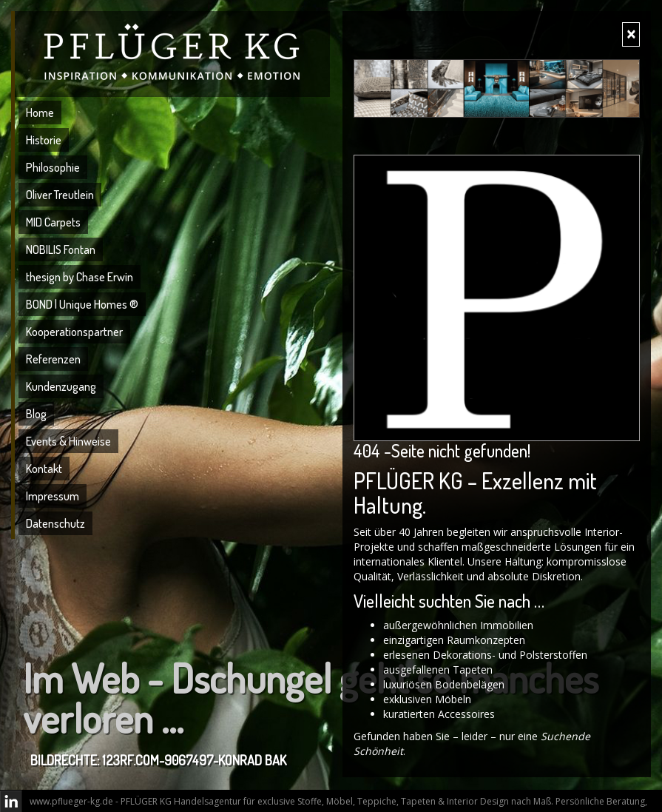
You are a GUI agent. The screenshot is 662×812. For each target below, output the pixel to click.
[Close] (631, 34)
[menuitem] (174, 114)
